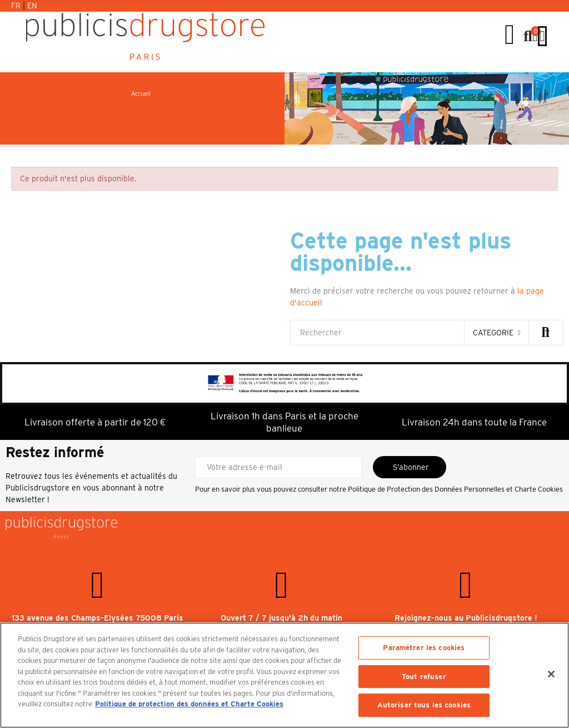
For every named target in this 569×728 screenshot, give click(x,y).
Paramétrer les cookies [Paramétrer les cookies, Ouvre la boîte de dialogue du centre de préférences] (424, 648)
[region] (284, 675)
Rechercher (546, 333)
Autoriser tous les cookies (424, 705)
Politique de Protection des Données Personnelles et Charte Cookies (455, 489)
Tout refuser (424, 677)
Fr (17, 6)
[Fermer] (551, 674)
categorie (493, 333)
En (32, 6)
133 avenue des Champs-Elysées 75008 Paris (98, 618)
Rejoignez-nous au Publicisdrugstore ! (466, 618)
